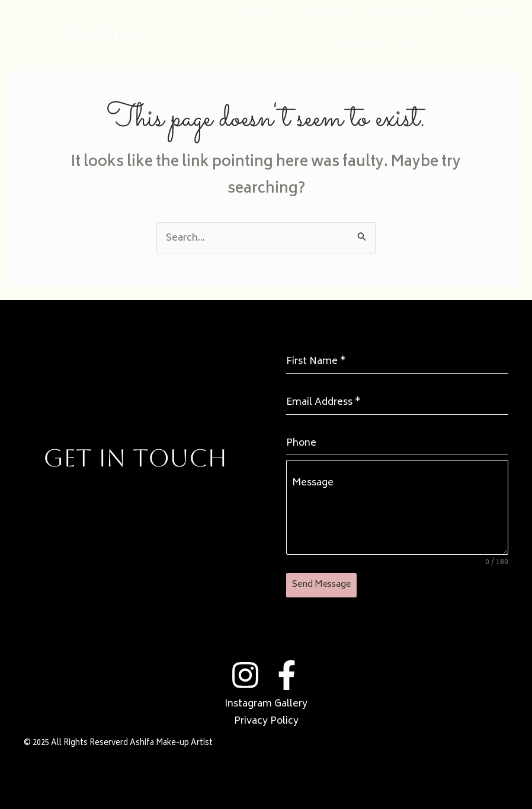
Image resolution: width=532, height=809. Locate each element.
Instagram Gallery (266, 704)
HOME (258, 14)
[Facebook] (287, 675)
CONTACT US (376, 43)
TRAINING (486, 14)
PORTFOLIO (406, 14)
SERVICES (324, 14)
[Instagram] (245, 675)
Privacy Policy (266, 721)
